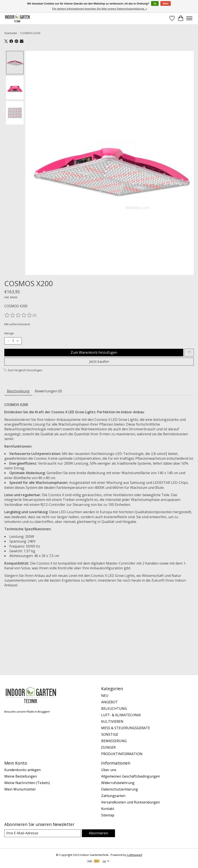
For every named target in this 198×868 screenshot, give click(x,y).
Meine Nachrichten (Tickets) (27, 783)
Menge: (9, 333)
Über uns (109, 770)
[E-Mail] (43, 833)
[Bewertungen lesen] (18, 315)
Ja (155, 4)
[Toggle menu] (189, 18)
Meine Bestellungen (21, 776)
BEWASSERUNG (114, 741)
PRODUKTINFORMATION (122, 754)
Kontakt (108, 809)
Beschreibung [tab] (18, 391)
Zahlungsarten (113, 796)
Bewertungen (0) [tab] (48, 391)
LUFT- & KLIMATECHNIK (121, 715)
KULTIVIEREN (112, 721)
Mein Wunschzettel (20, 789)
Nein (166, 4)
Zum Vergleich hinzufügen (23, 370)
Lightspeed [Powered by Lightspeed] (135, 855)
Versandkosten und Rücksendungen (131, 802)
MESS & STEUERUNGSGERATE (126, 728)
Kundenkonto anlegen (22, 770)
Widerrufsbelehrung (118, 783)
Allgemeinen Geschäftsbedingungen (131, 776)
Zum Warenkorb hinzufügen (94, 352)
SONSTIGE (110, 734)
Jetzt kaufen (99, 361)
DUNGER (108, 747)
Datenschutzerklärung (120, 789)
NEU (105, 696)
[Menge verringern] (8, 341)
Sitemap (108, 815)
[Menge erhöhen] (18, 341)
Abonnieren (98, 833)
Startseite (11, 33)
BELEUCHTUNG (114, 709)
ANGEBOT (109, 702)
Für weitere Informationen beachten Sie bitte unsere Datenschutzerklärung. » (100, 9)
